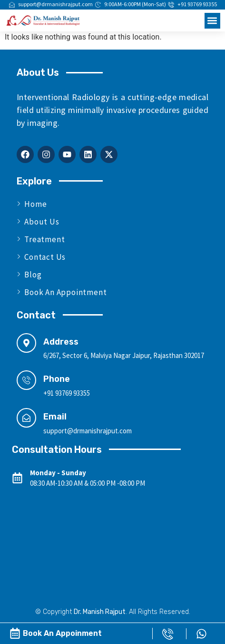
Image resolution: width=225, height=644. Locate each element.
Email (55, 417)
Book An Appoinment (62, 633)
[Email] (26, 418)
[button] (212, 21)
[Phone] (26, 380)
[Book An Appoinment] (15, 633)
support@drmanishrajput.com (88, 431)
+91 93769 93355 (67, 393)
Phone (57, 379)
